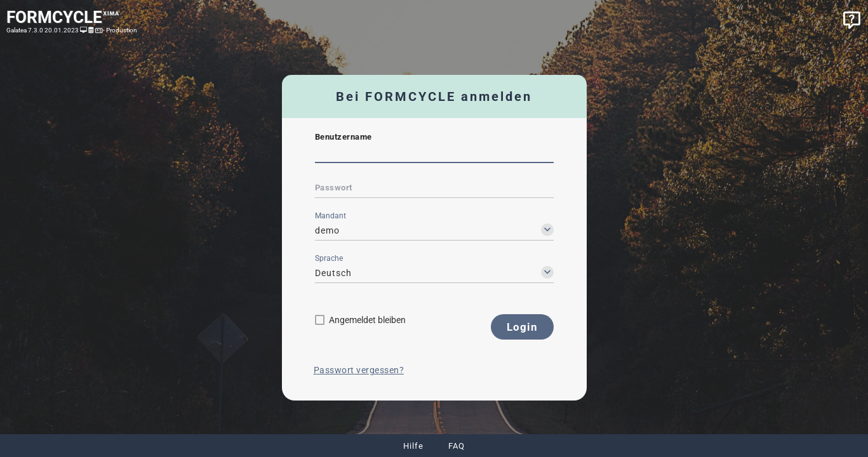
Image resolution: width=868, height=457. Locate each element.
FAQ (457, 446)
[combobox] (434, 230)
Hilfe (413, 446)
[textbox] (434, 154)
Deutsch (333, 273)
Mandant (331, 216)
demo (327, 230)
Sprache (329, 258)
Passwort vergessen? (359, 370)
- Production (119, 30)
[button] (522, 327)
